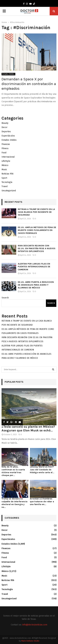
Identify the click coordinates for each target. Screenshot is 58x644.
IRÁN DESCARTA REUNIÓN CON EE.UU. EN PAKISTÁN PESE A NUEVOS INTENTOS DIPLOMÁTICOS (37, 248)
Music (4, 170)
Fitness (5, 148)
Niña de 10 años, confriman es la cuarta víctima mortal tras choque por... (13, 471)
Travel (5, 186)
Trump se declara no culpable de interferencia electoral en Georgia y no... (14, 503)
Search (5, 298)
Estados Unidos (8, 74)
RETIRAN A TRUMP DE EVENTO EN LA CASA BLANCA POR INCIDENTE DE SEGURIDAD (36, 212)
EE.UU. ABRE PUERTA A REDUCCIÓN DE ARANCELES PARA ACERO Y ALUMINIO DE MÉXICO (36, 285)
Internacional (8, 157)
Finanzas (6, 144)
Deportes (6, 132)
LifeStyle (6, 161)
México (5, 165)
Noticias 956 (8, 174)
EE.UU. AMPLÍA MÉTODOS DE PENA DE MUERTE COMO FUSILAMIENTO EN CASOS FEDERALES (37, 230)
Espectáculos (8, 136)
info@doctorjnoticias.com (35, 625)
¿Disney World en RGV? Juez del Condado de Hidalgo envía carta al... (42, 470)
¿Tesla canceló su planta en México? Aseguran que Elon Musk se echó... (28, 429)
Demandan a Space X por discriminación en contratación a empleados (29, 84)
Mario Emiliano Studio (30, 641)
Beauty (5, 123)
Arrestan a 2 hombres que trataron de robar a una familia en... (42, 502)
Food (4, 153)
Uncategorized (9, 191)
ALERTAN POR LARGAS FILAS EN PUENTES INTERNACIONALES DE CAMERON (34, 267)
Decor (4, 127)
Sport (4, 178)
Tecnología (7, 182)
